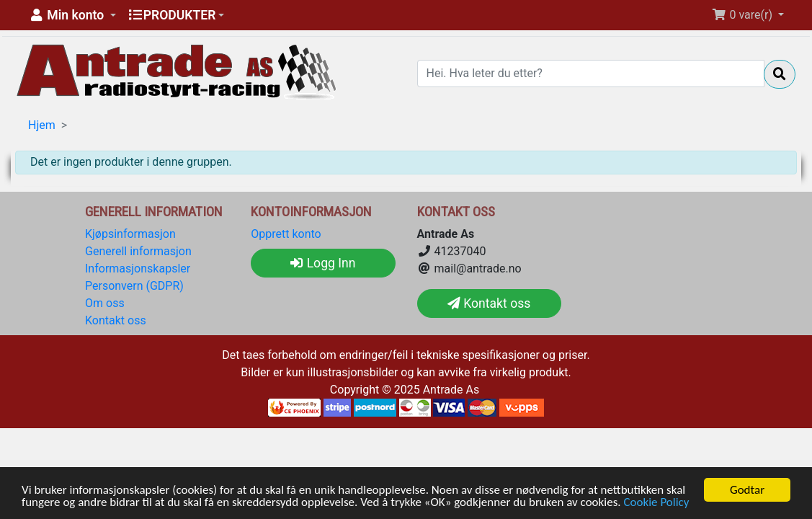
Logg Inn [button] (323, 263)
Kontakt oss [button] (489, 303)
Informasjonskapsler (138, 269)
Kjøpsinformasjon (130, 234)
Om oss (105, 303)
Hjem (42, 125)
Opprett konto (286, 234)
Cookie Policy (656, 503)
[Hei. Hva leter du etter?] (591, 74)
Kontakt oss (116, 320)
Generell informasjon (138, 251)
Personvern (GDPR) (134, 286)
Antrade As (451, 390)
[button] (72, 15)
